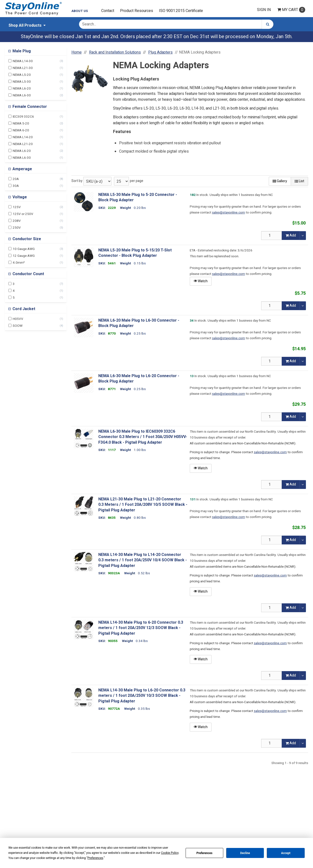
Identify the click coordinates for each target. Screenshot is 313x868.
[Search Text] (170, 24)
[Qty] (272, 236)
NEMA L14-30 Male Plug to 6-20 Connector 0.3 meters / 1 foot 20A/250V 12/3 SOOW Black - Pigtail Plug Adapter (141, 628)
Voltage (19, 197)
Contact (108, 11)
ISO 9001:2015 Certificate (181, 11)
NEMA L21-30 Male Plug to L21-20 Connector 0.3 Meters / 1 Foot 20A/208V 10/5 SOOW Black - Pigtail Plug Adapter (143, 505)
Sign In (264, 10)
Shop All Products (25, 25)
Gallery (280, 181)
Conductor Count (28, 274)
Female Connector (29, 107)
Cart (291, 10)
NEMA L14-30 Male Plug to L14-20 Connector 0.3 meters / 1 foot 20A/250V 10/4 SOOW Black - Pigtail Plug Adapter (143, 560)
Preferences (204, 853)
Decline (245, 853)
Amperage (22, 169)
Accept (286, 853)
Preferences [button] (95, 858)
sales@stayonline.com (229, 213)
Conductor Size (26, 239)
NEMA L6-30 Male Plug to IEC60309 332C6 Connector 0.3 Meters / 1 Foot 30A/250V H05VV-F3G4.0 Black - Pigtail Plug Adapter (143, 437)
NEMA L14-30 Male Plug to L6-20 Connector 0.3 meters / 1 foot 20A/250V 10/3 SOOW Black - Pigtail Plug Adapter (142, 696)
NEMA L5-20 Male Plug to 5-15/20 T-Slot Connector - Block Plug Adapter (135, 253)
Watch (201, 281)
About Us (80, 11)
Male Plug (21, 51)
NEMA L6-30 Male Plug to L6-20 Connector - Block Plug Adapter (139, 379)
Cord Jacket (23, 309)
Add (291, 235)
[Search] (268, 24)
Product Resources (137, 11)
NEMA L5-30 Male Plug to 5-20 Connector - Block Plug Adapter (138, 197)
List (299, 181)
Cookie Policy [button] (170, 853)
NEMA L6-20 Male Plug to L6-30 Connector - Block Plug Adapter (139, 323)
